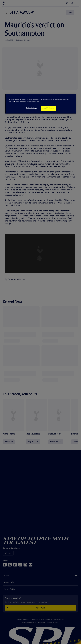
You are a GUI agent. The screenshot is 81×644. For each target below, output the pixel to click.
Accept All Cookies (48, 108)
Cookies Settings (31, 108)
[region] (41, 104)
